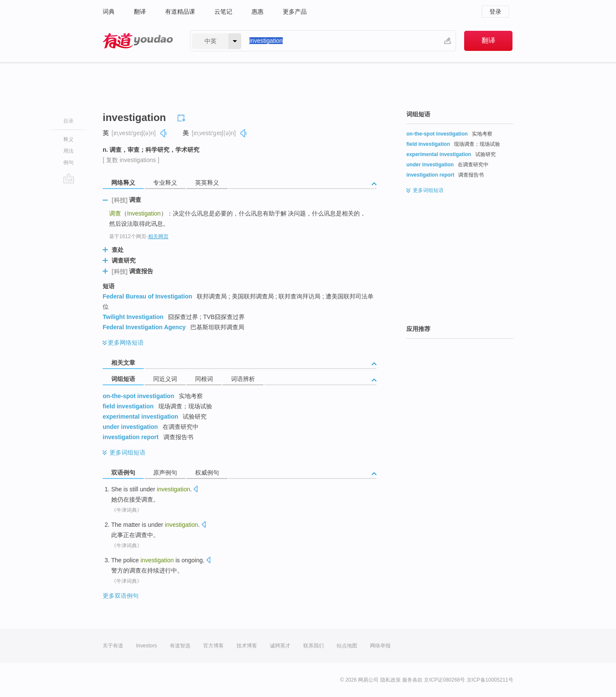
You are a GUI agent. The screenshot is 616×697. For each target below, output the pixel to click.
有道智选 (180, 646)
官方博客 (213, 646)
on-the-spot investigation (138, 396)
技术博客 (247, 646)
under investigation (130, 427)
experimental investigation (141, 416)
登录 (495, 12)
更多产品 (295, 12)
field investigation (128, 406)
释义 (68, 139)
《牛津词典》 (127, 510)
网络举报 (380, 646)
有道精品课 (180, 12)
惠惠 (258, 12)
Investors (147, 646)
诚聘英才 (280, 646)
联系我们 (314, 646)
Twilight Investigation (133, 317)
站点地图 (347, 646)
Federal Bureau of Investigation (147, 296)
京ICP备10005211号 (490, 680)
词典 (109, 12)
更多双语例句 (121, 596)
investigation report (131, 437)
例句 (68, 162)
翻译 (140, 12)
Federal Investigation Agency (144, 327)
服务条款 (412, 680)
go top (69, 178)
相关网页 (158, 236)
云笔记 (223, 12)
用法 (68, 151)
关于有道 (113, 646)
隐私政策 (391, 680)
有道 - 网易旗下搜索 (138, 41)
